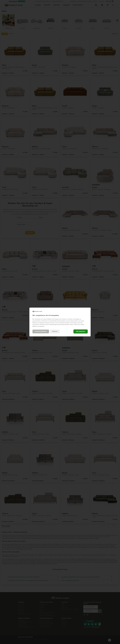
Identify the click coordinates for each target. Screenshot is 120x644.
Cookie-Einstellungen (41, 331)
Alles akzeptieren (81, 331)
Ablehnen (55, 331)
